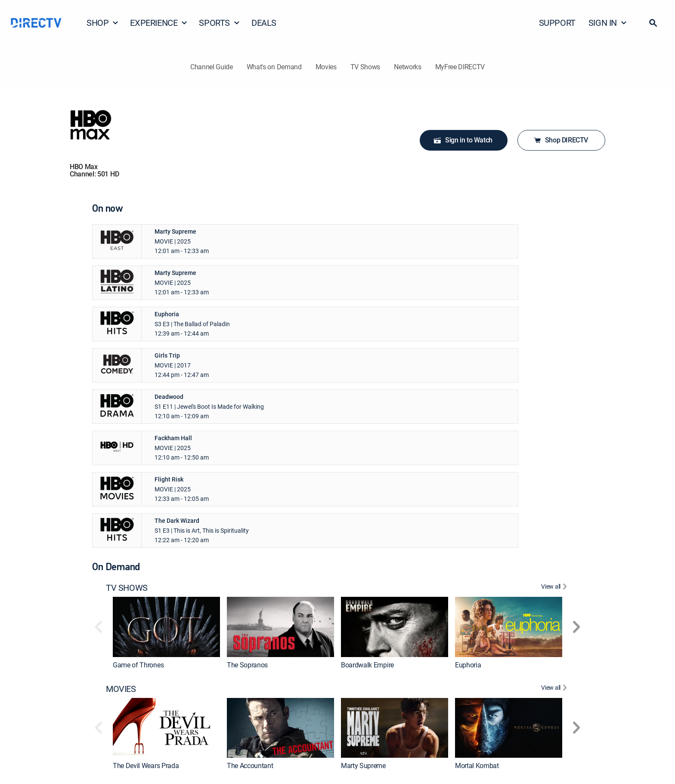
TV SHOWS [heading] (127, 588)
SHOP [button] (103, 23)
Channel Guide (212, 67)
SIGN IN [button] (608, 23)
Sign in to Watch (463, 140)
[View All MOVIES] (555, 689)
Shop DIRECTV (560, 140)
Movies (326, 67)
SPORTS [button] (220, 23)
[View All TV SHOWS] (555, 588)
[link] (166, 627)
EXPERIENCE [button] (159, 23)
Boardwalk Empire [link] (367, 665)
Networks (407, 67)
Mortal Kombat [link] (477, 765)
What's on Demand (274, 67)
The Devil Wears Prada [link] (146, 765)
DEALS (264, 23)
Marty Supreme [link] (363, 765)
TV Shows (365, 67)
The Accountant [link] (250, 765)
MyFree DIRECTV (460, 67)
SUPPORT (557, 23)
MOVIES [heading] (121, 689)
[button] (653, 23)
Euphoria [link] (468, 665)
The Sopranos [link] (247, 665)
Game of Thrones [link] (138, 665)
